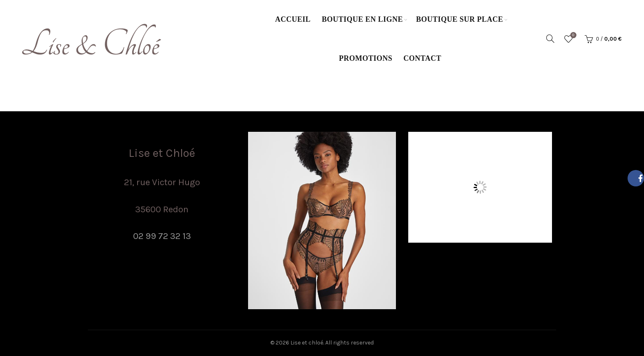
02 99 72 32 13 (162, 236)
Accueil (293, 19)
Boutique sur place (460, 19)
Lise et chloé (307, 343)
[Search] (550, 39)
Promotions (366, 58)
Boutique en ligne (362, 19)
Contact (422, 58)
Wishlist (572, 36)
